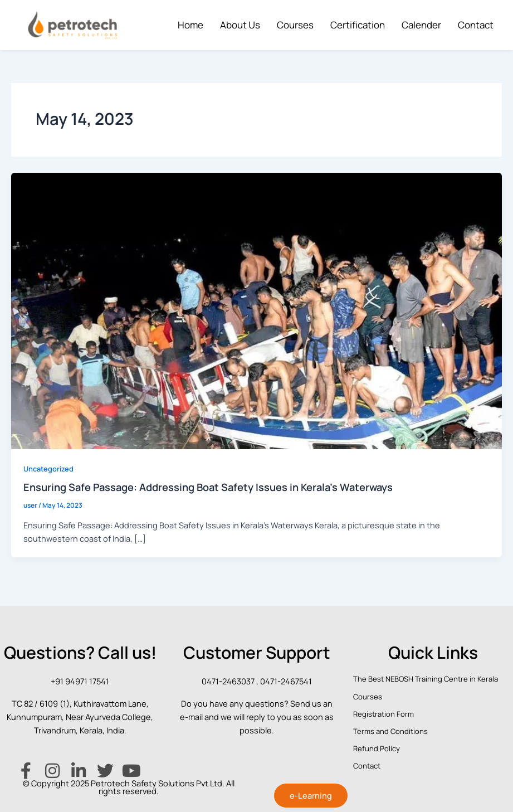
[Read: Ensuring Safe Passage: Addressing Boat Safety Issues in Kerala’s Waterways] (256, 310)
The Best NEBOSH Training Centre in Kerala (426, 679)
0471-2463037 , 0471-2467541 (257, 681)
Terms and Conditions (390, 731)
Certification (358, 25)
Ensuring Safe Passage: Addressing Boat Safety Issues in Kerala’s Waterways (208, 487)
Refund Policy (377, 748)
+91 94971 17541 (80, 681)
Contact (476, 25)
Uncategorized (48, 469)
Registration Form (383, 714)
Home (190, 25)
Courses (295, 25)
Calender (421, 25)
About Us (240, 25)
